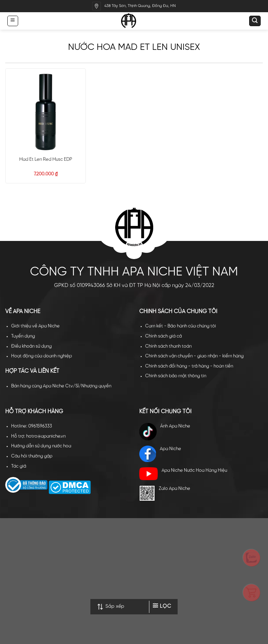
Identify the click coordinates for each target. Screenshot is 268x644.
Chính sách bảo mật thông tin (176, 376)
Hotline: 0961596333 (32, 426)
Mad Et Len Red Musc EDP (46, 160)
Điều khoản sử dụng (31, 346)
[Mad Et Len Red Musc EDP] (46, 112)
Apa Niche (160, 454)
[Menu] (13, 21)
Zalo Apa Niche (165, 493)
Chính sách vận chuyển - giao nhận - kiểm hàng (194, 356)
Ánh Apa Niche (165, 432)
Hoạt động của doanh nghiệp (42, 356)
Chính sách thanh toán (168, 346)
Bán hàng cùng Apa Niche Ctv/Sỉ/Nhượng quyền (61, 386)
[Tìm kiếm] (255, 21)
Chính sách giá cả (163, 336)
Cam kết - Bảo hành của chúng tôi (181, 326)
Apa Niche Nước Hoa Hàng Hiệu (183, 474)
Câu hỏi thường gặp (32, 456)
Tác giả (19, 466)
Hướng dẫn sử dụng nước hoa (41, 446)
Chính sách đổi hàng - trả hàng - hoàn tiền (189, 366)
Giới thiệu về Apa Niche (35, 326)
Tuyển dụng (23, 336)
